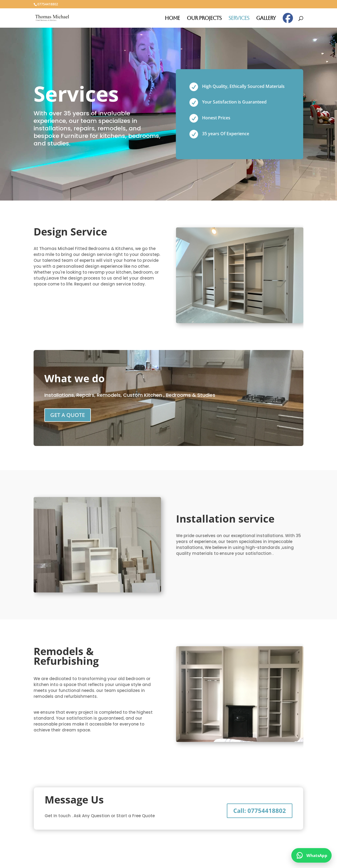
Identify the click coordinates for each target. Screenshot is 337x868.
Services (239, 19)
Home (172, 19)
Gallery (266, 19)
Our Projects (204, 19)
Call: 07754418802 (260, 810)
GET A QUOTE (68, 415)
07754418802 (48, 4)
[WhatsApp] (311, 855)
